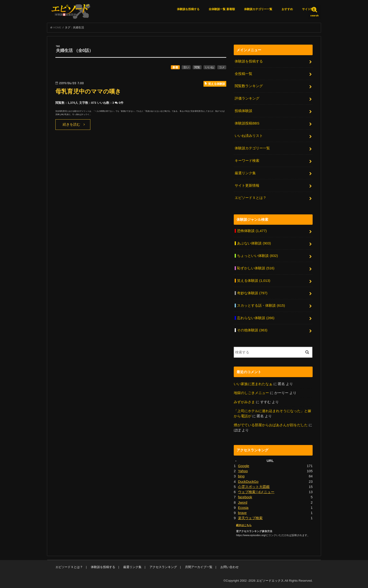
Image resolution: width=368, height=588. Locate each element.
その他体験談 (252, 330)
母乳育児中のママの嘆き (88, 91)
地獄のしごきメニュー (251, 393)
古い (186, 67)
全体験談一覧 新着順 (222, 9)
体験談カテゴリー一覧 (258, 9)
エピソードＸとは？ (251, 198)
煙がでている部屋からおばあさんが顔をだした (271, 425)
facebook (245, 497)
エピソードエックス (270, 581)
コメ (222, 67)
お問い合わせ (230, 567)
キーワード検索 (247, 161)
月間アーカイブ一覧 (199, 567)
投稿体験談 (243, 111)
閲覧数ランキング (249, 86)
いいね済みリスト (249, 136)
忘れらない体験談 (256, 318)
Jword (243, 503)
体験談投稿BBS (247, 123)
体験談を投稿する (188, 9)
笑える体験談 (254, 281)
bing (241, 476)
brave (242, 513)
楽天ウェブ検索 (250, 518)
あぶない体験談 (254, 243)
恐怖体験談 (252, 231)
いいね (209, 67)
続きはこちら (244, 525)
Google (244, 466)
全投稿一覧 (243, 74)
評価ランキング (247, 98)
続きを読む (71, 124)
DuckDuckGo (248, 482)
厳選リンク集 (245, 173)
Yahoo (243, 471)
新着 (175, 67)
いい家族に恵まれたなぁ (253, 384)
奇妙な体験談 (252, 293)
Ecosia (243, 508)
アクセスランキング (163, 567)
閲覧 (197, 67)
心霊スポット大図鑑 (254, 487)
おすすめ (287, 9)
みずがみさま (244, 402)
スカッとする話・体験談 (261, 306)
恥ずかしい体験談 (256, 268)
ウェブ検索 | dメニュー (256, 492)
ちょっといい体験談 (257, 256)
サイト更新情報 (247, 186)
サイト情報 (309, 9)
